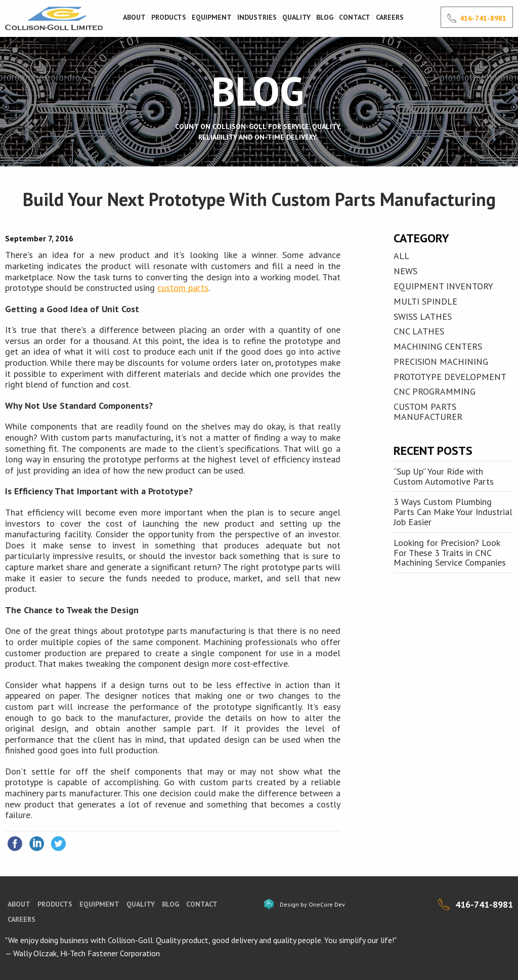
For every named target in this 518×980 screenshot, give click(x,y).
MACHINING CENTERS (438, 346)
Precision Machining (441, 361)
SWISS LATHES (423, 316)
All (401, 256)
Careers (390, 17)
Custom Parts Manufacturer (428, 412)
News (405, 271)
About (134, 17)
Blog (325, 17)
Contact (355, 17)
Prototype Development (450, 377)
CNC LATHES (419, 331)
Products (169, 17)
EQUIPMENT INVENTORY (443, 286)
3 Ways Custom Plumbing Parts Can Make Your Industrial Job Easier (453, 512)
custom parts (183, 288)
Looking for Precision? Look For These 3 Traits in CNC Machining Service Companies (450, 553)
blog (170, 904)
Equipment (212, 17)
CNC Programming (435, 391)
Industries (257, 17)
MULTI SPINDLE (425, 301)
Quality (296, 17)
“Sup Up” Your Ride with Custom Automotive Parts (444, 476)
